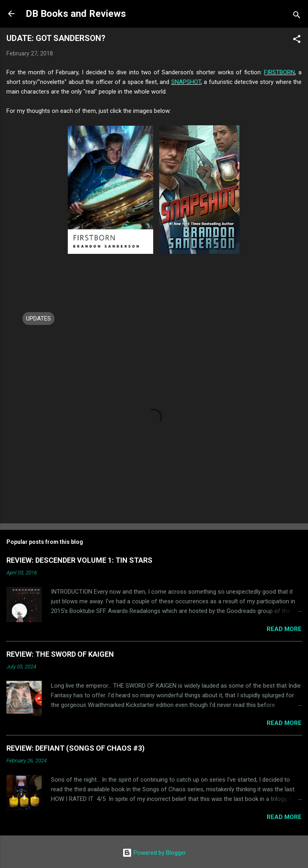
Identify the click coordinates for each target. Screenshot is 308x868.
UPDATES (38, 319)
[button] (297, 40)
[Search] (297, 16)
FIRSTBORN (279, 72)
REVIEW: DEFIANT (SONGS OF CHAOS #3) (76, 748)
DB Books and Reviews (76, 14)
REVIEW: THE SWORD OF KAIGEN (60, 654)
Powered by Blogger (154, 853)
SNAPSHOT (186, 82)
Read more (284, 629)
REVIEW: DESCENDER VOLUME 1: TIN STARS (79, 560)
